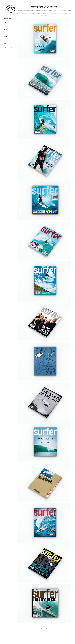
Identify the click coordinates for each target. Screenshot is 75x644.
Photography (7, 33)
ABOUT (5, 43)
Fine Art (5, 29)
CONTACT (6, 40)
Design (5, 36)
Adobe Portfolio (47, 639)
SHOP (5, 22)
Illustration (6, 26)
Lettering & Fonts (8, 19)
